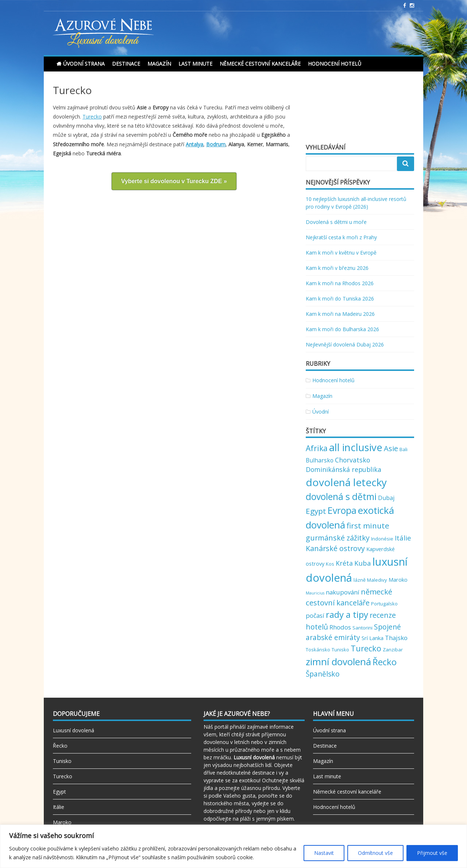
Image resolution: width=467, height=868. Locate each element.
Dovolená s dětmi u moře (336, 222)
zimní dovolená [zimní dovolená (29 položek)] (338, 662)
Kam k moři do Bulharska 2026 (342, 329)
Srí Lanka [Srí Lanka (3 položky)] (373, 638)
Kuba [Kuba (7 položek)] (363, 563)
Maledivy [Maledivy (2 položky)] (377, 580)
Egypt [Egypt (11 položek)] (316, 511)
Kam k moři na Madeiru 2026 (340, 314)
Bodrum (216, 144)
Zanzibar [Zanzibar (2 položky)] (393, 650)
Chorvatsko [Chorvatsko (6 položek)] (352, 460)
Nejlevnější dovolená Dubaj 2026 (345, 344)
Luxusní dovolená (74, 730)
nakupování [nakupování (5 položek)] (343, 592)
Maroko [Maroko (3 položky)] (398, 580)
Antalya (194, 144)
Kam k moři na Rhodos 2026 (340, 283)
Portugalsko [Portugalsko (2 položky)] (384, 604)
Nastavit (324, 853)
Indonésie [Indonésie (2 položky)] (382, 539)
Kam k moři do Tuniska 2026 (340, 299)
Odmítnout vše (375, 853)
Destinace (126, 64)
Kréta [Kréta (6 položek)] (344, 563)
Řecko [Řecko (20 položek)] (385, 662)
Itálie (59, 807)
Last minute (195, 64)
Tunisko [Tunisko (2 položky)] (340, 650)
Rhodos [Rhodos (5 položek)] (340, 627)
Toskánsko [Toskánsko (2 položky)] (318, 650)
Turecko (92, 117)
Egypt (59, 792)
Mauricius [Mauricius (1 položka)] (315, 593)
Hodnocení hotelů (335, 64)
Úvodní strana (84, 64)
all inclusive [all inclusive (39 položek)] (356, 447)
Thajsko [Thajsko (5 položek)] (396, 638)
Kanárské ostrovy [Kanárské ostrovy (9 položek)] (335, 548)
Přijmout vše (432, 853)
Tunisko (62, 761)
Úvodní (321, 412)
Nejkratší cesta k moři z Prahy (341, 237)
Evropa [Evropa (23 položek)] (342, 510)
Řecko (60, 746)
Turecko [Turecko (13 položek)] (366, 648)
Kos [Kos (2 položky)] (330, 564)
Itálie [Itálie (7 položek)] (403, 538)
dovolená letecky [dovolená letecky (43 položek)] (346, 482)
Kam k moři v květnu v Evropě (341, 253)
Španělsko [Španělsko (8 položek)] (323, 674)
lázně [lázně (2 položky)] (360, 580)
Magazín (159, 64)
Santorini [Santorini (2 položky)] (362, 628)
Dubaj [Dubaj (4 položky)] (386, 498)
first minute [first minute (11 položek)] (368, 526)
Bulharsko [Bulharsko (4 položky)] (320, 460)
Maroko (62, 822)
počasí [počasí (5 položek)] (315, 615)
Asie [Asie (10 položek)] (391, 448)
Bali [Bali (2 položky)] (404, 449)
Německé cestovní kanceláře (260, 64)
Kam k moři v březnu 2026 (337, 268)
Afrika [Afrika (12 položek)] (317, 448)
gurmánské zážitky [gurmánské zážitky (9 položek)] (338, 538)
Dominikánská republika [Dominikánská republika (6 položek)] (344, 469)
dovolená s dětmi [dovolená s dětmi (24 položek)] (341, 496)
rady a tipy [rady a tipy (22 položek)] (347, 614)
